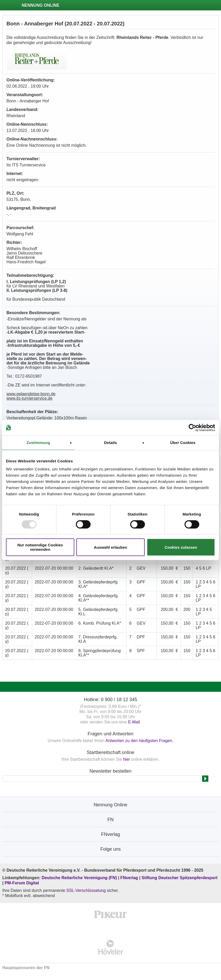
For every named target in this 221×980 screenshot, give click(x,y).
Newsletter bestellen (110, 771)
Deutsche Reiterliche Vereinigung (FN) (79, 878)
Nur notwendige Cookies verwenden (40, 547)
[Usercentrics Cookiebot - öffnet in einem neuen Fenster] (192, 428)
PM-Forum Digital (22, 883)
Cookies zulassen (181, 547)
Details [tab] (110, 443)
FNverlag (130, 878)
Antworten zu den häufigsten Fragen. (139, 741)
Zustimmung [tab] (38, 443)
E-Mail (134, 722)
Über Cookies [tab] (183, 443)
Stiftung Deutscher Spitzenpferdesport (179, 878)
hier (126, 759)
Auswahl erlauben (110, 547)
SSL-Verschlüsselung (86, 890)
